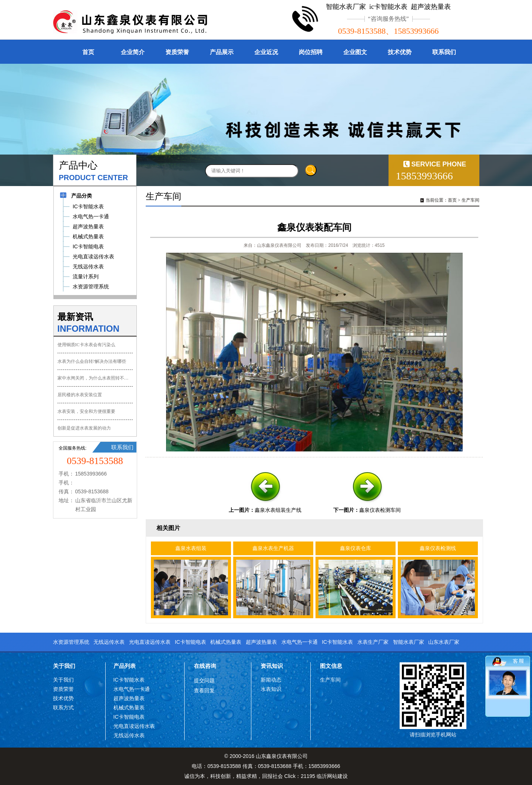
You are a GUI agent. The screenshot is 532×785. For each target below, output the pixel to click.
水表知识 (271, 689)
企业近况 (266, 52)
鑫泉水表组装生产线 (278, 510)
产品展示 (222, 52)
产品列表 (125, 666)
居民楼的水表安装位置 (80, 395)
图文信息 (331, 666)
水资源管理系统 (71, 642)
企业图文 (355, 52)
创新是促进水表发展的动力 (84, 428)
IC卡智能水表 (337, 642)
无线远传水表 (109, 642)
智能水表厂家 (409, 642)
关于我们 (64, 666)
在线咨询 (205, 666)
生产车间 (470, 200)
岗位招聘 (311, 52)
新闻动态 (271, 680)
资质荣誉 (177, 52)
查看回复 (204, 690)
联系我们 (444, 52)
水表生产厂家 (373, 642)
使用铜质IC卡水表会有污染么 (86, 345)
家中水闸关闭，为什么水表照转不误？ (95, 378)
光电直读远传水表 (150, 642)
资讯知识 (272, 666)
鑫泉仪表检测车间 (380, 510)
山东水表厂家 (444, 642)
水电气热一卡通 (300, 642)
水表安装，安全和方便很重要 (86, 411)
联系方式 (63, 708)
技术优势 (400, 52)
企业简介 (133, 52)
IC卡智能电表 (191, 642)
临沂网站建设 (332, 776)
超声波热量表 (261, 642)
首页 (88, 52)
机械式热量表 (226, 642)
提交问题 (204, 680)
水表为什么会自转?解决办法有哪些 (92, 361)
